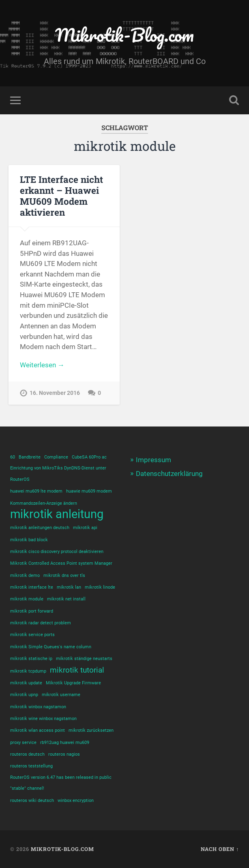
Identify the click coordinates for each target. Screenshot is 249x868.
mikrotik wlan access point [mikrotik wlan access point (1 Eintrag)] (38, 730)
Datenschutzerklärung (169, 474)
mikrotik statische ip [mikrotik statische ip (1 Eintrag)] (31, 659)
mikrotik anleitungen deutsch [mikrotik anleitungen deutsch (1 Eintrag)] (40, 528)
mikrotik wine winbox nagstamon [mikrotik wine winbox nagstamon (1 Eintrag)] (43, 719)
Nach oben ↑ (220, 849)
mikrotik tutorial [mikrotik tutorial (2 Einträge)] (77, 670)
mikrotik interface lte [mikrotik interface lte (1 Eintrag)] (32, 587)
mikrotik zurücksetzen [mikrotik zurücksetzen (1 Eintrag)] (91, 730)
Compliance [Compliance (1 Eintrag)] (56, 457)
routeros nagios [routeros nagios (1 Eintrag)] (64, 754)
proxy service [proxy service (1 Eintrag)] (23, 743)
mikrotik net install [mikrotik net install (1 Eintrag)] (66, 599)
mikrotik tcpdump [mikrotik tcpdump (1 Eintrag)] (28, 671)
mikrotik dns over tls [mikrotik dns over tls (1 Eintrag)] (64, 575)
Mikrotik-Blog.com (124, 35)
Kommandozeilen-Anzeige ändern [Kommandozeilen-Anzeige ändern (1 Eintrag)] (44, 503)
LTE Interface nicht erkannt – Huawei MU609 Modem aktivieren (61, 196)
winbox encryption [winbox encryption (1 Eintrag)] (76, 800)
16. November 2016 (55, 393)
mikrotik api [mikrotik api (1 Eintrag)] (85, 528)
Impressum (153, 460)
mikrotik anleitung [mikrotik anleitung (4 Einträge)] (57, 514)
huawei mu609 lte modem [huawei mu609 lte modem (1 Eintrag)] (36, 491)
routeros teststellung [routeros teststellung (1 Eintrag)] (31, 766)
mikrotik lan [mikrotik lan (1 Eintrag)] (69, 587)
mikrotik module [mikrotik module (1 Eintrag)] (27, 599)
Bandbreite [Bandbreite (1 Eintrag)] (30, 457)
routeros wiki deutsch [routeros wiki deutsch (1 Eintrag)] (32, 800)
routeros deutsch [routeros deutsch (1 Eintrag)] (27, 754)
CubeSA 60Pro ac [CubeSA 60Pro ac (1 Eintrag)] (89, 457)
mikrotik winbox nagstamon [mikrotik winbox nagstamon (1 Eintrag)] (38, 707)
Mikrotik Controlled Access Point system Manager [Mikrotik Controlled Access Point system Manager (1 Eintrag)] (61, 563)
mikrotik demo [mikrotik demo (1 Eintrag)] (25, 575)
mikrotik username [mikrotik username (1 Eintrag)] (61, 695)
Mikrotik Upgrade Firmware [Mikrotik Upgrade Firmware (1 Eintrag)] (73, 683)
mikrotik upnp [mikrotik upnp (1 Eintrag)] (24, 695)
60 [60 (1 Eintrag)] (13, 457)
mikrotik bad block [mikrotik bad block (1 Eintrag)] (29, 540)
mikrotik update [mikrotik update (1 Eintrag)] (26, 683)
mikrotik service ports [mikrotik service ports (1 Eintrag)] (32, 635)
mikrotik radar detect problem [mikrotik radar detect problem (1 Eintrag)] (41, 623)
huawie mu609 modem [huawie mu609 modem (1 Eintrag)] (89, 491)
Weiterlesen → (42, 365)
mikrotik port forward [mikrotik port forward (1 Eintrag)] (32, 611)
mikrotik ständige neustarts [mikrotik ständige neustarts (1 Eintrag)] (84, 659)
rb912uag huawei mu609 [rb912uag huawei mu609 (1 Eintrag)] (65, 743)
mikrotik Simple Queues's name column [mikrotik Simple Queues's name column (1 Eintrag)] (51, 647)
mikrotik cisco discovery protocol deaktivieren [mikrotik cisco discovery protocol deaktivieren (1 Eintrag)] (57, 552)
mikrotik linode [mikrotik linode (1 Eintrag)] (100, 587)
